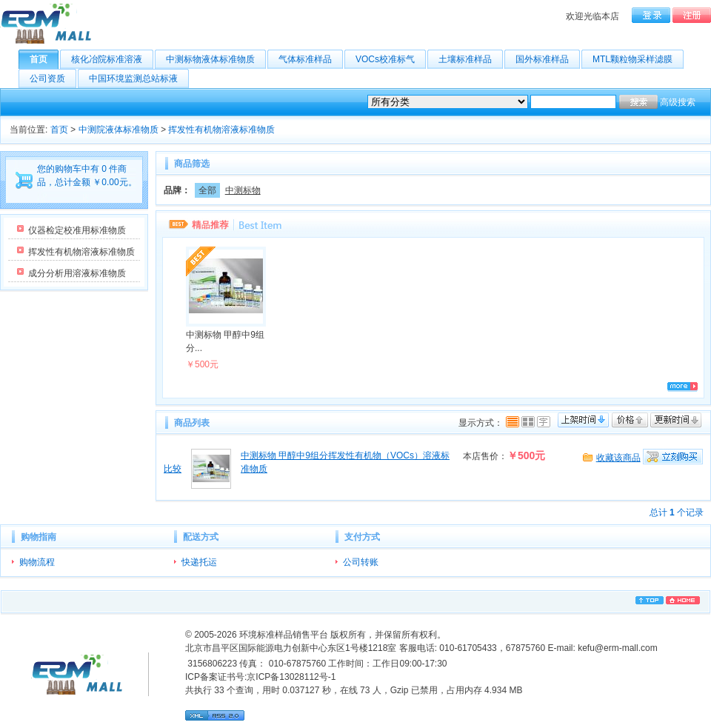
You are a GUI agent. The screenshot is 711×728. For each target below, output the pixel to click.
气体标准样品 (311, 59)
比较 (173, 469)
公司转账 (361, 562)
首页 (44, 59)
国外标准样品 (548, 59)
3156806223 (211, 664)
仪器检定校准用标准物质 (77, 230)
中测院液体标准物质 (118, 130)
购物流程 (37, 562)
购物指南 (39, 537)
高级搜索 (678, 102)
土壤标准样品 (471, 59)
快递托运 (199, 562)
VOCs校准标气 (391, 59)
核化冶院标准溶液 (112, 59)
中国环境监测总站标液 (139, 79)
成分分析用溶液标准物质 (77, 273)
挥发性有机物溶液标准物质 (221, 130)
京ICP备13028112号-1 (291, 677)
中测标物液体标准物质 (216, 59)
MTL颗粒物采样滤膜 (638, 59)
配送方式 (201, 537)
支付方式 (362, 537)
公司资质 (53, 79)
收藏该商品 (618, 458)
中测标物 (243, 190)
